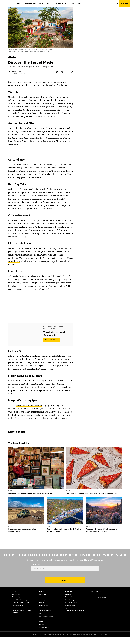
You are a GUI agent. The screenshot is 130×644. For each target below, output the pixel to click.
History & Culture (29, 3)
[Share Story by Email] (67, 79)
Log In (116, 3)
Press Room (42, 631)
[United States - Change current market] (99, 604)
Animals (17, 3)
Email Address (36, 571)
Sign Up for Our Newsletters (73, 615)
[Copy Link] (72, 79)
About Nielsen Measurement (21, 615)
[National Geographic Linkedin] (108, 601)
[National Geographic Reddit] (116, 601)
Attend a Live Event (44, 604)
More (79, 3)
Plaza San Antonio (43, 363)
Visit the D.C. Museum (45, 618)
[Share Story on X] (62, 79)
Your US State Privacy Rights (20, 607)
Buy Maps (41, 609)
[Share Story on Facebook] (57, 79)
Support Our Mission (45, 626)
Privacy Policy (16, 604)
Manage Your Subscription (73, 609)
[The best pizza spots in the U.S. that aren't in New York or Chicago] (94, 478)
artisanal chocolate (17, 209)
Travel (41, 3)
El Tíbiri (69, 293)
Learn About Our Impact (46, 623)
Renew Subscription (71, 607)
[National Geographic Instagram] (92, 601)
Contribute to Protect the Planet (74, 618)
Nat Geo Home (43, 601)
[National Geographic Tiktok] (112, 601)
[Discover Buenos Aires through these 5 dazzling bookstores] (36, 478)
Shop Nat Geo (43, 615)
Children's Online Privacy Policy (21, 609)
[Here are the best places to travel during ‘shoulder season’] (26, 522)
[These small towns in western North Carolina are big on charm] (65, 522)
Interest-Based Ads (18, 612)
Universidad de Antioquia (55, 107)
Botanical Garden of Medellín (29, 412)
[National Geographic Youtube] (104, 601)
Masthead (41, 629)
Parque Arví (64, 135)
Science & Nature (61, 3)
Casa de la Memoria (21, 171)
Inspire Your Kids (43, 612)
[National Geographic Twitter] (100, 601)
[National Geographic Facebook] (96, 601)
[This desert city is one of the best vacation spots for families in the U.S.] (104, 522)
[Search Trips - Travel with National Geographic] (52, 347)
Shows (72, 3)
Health (49, 3)
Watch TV (41, 620)
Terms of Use (16, 601)
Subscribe (68, 601)
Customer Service (70, 604)
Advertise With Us (44, 634)
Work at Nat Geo (70, 612)
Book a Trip (42, 607)
